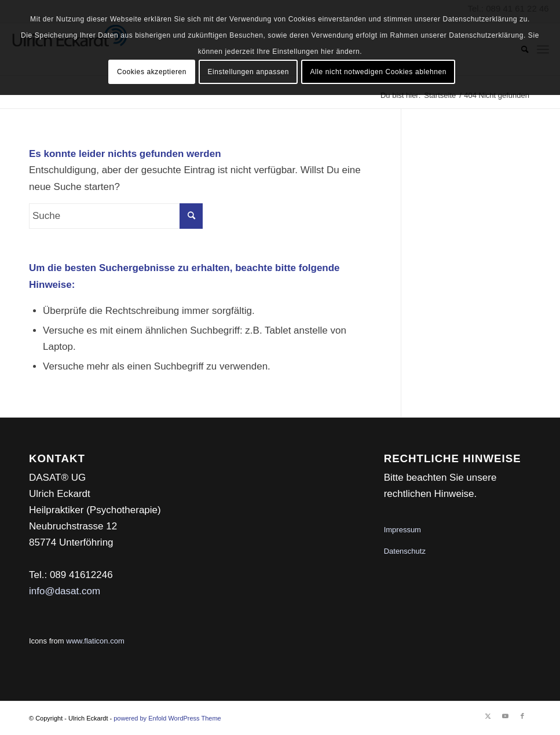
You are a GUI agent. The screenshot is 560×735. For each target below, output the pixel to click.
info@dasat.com (65, 591)
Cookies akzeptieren (152, 72)
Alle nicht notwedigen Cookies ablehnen (378, 72)
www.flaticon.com (95, 641)
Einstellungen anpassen (248, 72)
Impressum (402, 530)
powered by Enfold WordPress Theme (167, 718)
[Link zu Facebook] (522, 716)
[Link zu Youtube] (505, 716)
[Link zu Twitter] (488, 716)
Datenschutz (405, 551)
